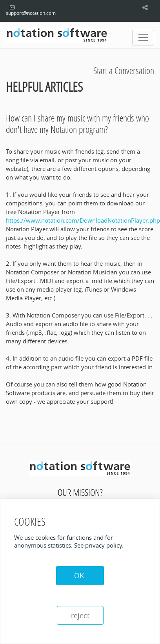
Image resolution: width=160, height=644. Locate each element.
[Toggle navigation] (143, 38)
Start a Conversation (124, 70)
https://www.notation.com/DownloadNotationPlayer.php (83, 220)
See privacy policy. (99, 545)
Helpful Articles (44, 87)
